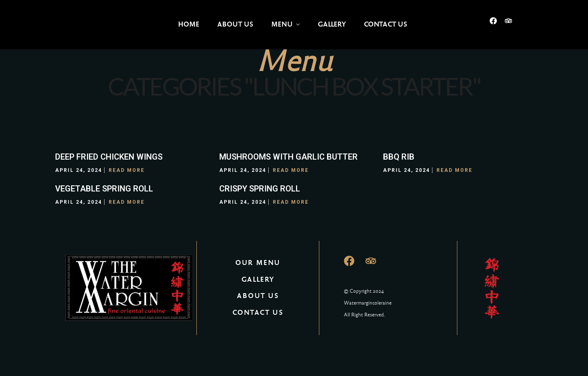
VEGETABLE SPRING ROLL (104, 189)
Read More (127, 170)
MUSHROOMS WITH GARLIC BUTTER (288, 157)
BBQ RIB (399, 157)
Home (189, 24)
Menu (282, 24)
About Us (235, 24)
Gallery (332, 24)
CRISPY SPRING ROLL (260, 189)
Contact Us (385, 24)
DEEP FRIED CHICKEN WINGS (109, 157)
